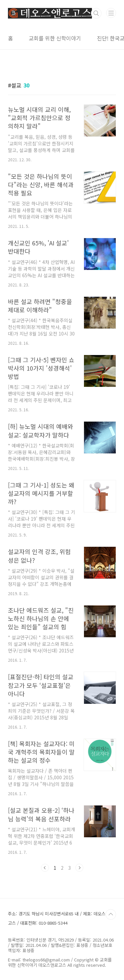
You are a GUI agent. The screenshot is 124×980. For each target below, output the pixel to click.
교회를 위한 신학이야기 (55, 38)
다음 (79, 868)
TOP (111, 914)
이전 (45, 868)
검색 (96, 13)
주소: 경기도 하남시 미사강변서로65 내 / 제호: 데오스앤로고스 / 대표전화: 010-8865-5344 (61, 918)
